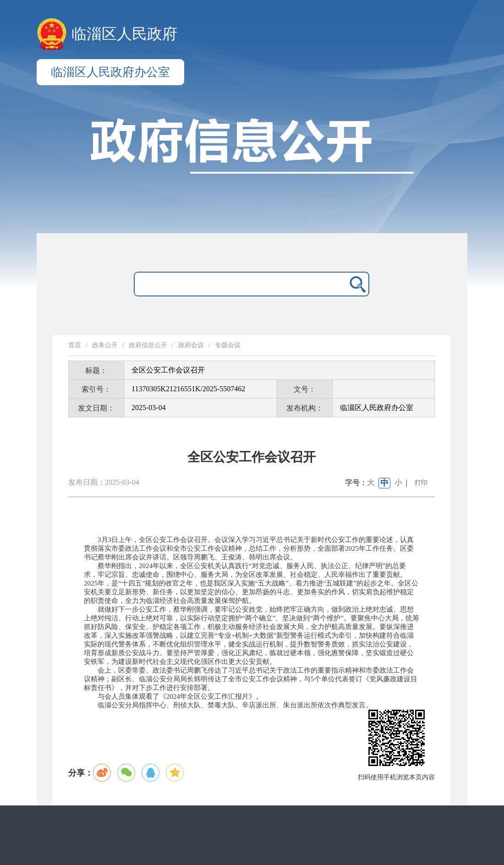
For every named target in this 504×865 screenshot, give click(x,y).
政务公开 (105, 345)
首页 (75, 345)
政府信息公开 (148, 345)
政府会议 (191, 345)
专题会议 (228, 345)
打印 (421, 483)
